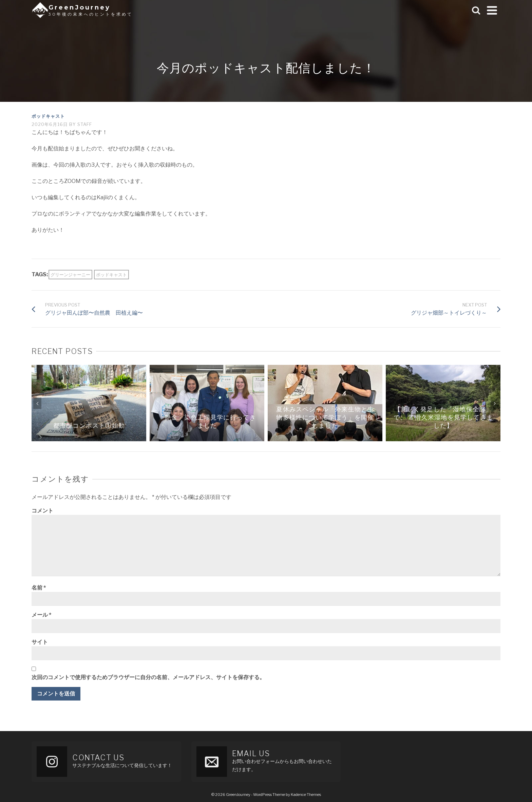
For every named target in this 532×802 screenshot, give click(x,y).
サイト (40, 642)
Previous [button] (37, 403)
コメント (42, 511)
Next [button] (495, 403)
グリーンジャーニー (70, 275)
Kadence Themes (306, 795)
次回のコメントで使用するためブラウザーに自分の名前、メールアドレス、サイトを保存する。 (148, 677)
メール (41, 615)
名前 (39, 588)
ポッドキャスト (48, 116)
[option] (89, 403)
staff (85, 124)
